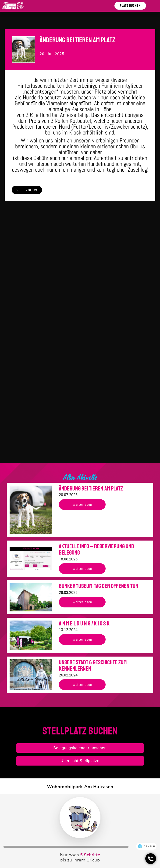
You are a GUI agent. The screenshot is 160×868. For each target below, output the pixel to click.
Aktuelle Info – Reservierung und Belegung (96, 550)
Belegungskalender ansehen (80, 748)
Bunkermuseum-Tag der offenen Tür (99, 586)
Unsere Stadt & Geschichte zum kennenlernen (93, 666)
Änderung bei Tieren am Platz (91, 489)
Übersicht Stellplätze (80, 761)
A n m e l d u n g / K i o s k (84, 624)
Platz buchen (130, 6)
